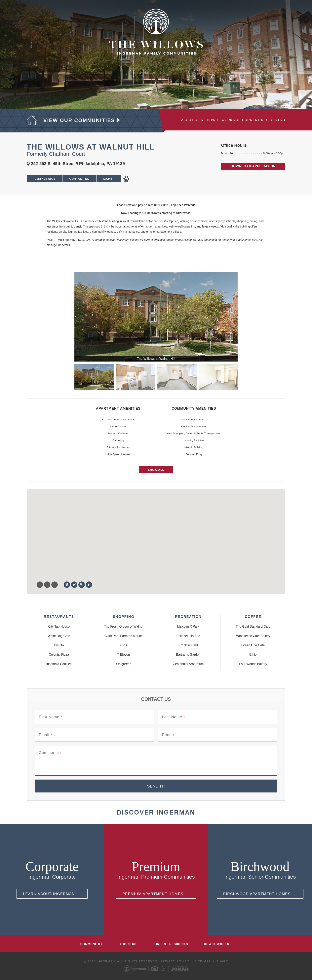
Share (222, 961)
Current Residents (262, 120)
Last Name (174, 717)
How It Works (217, 944)
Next (243, 377)
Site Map (203, 961)
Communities (92, 944)
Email (45, 735)
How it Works (221, 120)
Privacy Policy (175, 961)
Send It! (156, 786)
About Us (190, 120)
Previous (69, 377)
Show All (156, 470)
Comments (50, 753)
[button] (38, 547)
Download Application (253, 166)
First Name (51, 717)
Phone (168, 735)
